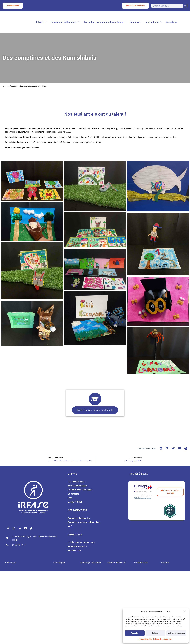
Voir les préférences (176, 633)
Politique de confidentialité (162, 639)
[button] (185, 611)
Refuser (155, 633)
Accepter (135, 633)
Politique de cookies (145, 639)
